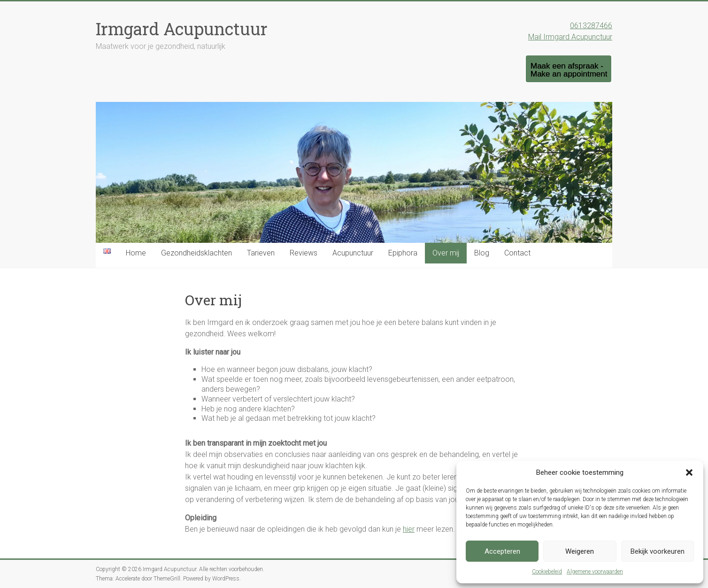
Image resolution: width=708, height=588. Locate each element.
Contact (517, 253)
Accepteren (502, 551)
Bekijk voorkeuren (658, 551)
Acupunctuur (353, 253)
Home (136, 253)
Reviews (304, 253)
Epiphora (403, 253)
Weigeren (580, 551)
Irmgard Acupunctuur (182, 29)
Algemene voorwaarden (595, 572)
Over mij (446, 253)
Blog (482, 253)
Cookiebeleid (547, 572)
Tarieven (261, 253)
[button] (689, 472)
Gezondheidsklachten (196, 253)
